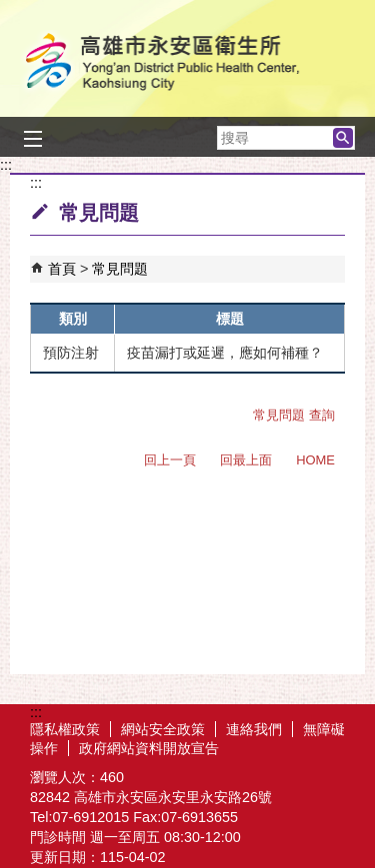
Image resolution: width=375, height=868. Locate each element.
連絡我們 (254, 729)
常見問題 (120, 269)
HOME (315, 460)
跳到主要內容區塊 (10, 10)
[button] (343, 138)
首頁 (62, 269)
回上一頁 (170, 460)
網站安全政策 (163, 729)
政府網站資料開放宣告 (149, 748)
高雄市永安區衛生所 (188, 63)
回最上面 (246, 460)
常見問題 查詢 (294, 415)
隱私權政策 (65, 729)
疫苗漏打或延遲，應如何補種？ (225, 353)
